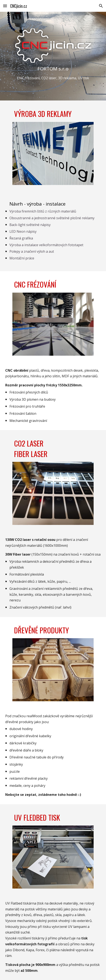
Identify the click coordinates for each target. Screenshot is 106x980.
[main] (53, 73)
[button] (5, 6)
